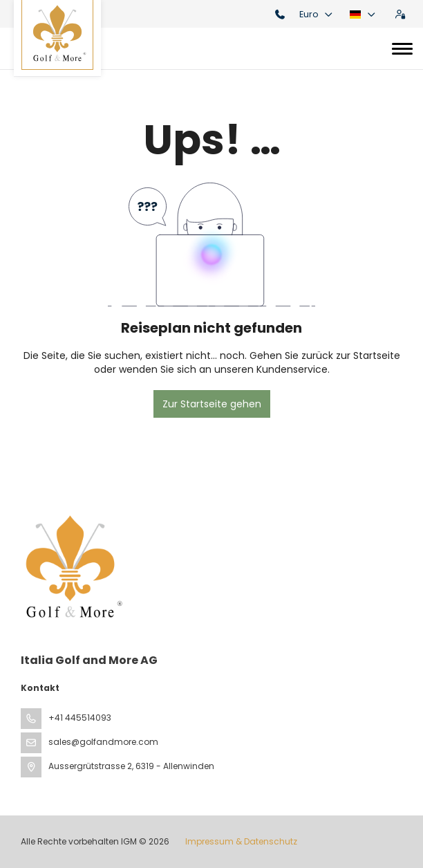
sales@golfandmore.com (103, 742)
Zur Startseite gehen (212, 404)
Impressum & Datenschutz (241, 841)
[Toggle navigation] (402, 48)
